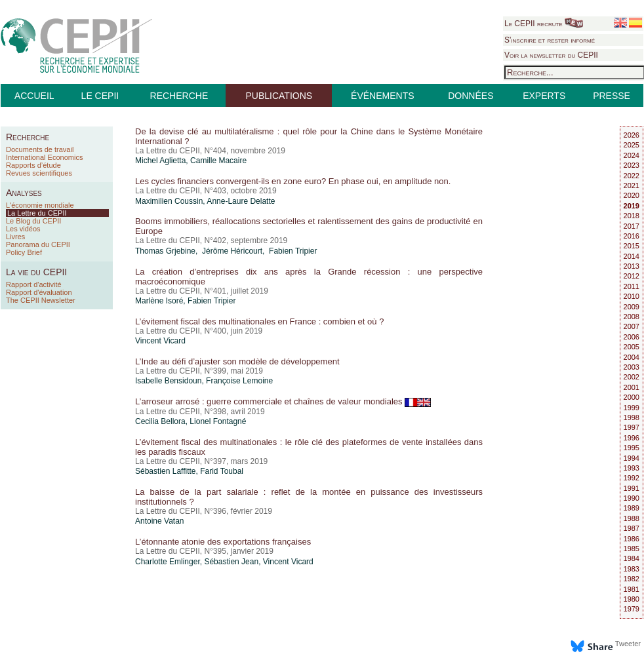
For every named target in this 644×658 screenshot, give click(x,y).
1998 (632, 417)
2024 (632, 155)
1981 (632, 589)
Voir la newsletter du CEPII (551, 55)
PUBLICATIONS (279, 96)
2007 (632, 326)
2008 (632, 317)
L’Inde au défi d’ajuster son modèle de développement (237, 361)
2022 (632, 176)
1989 (632, 508)
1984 (632, 558)
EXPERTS (544, 96)
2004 (632, 357)
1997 (632, 427)
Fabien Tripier (211, 301)
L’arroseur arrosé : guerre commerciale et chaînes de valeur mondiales (283, 401)
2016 (632, 236)
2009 (632, 307)
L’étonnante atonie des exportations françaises (223, 542)
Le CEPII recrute (544, 24)
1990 (632, 498)
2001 (632, 387)
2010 (632, 296)
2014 (632, 256)
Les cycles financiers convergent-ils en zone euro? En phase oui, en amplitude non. (293, 181)
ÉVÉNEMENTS (382, 96)
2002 (632, 377)
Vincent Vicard (160, 341)
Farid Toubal (222, 471)
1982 (632, 579)
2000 (632, 397)
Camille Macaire (218, 161)
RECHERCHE (179, 96)
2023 (632, 165)
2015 (632, 246)
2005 (632, 347)
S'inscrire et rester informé (550, 40)
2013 (632, 266)
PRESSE (612, 96)
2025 (632, 145)
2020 (632, 195)
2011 (632, 286)
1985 (632, 549)
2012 (632, 276)
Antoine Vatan (160, 521)
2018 (632, 216)
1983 (632, 569)
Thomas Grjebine (165, 251)
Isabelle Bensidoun (168, 381)
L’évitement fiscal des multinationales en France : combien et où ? (259, 321)
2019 (632, 206)
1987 (632, 528)
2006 (632, 337)
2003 (632, 367)
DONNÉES (471, 96)
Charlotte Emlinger (168, 562)
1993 (632, 468)
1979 (632, 609)
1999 (632, 408)
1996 (632, 438)
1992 (632, 478)
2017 (632, 226)
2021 (632, 185)
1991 (632, 488)
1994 (632, 458)
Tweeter (628, 644)
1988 (632, 518)
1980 (632, 599)
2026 (632, 135)
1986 (632, 539)
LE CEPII (100, 96)
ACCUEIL (34, 96)
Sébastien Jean (231, 562)
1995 (632, 448)
